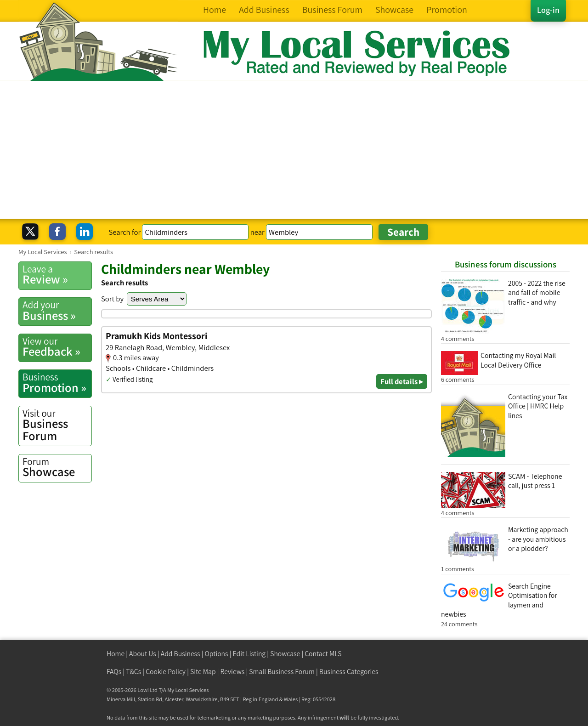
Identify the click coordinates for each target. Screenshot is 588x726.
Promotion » (57, 383)
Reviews (233, 672)
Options (217, 654)
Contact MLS (323, 654)
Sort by (112, 299)
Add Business (181, 654)
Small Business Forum (282, 672)
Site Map (203, 672)
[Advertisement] (294, 150)
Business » (57, 311)
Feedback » (57, 347)
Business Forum (57, 425)
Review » (57, 275)
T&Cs (133, 672)
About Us (143, 654)
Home (116, 654)
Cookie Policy (166, 672)
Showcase (57, 467)
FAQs (114, 672)
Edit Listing (249, 654)
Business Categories (349, 672)
